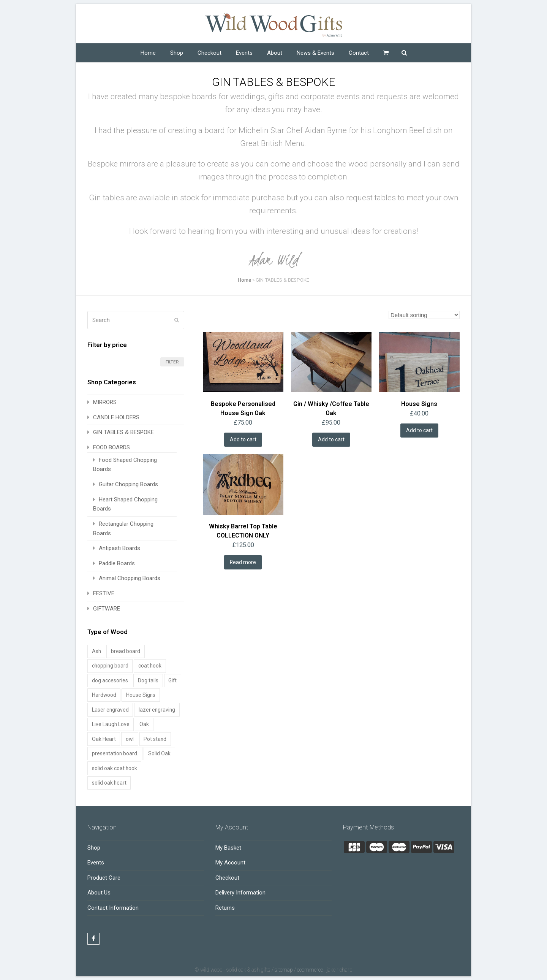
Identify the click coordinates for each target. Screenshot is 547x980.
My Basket (228, 848)
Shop (94, 848)
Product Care (104, 878)
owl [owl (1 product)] (130, 739)
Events (96, 863)
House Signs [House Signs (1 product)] (141, 695)
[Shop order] (424, 315)
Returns (225, 908)
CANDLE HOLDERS (116, 417)
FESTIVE (104, 593)
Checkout (227, 878)
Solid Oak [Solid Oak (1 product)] (159, 753)
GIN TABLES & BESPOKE (123, 432)
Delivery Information (240, 893)
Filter (172, 362)
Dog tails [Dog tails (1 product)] (148, 680)
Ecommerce (310, 970)
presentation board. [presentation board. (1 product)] (115, 753)
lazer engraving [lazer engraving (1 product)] (157, 710)
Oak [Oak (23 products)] (144, 724)
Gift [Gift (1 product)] (172, 680)
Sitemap (284, 970)
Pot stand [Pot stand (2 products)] (155, 739)
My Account (230, 863)
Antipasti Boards (119, 548)
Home (244, 280)
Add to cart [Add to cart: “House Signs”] (419, 430)
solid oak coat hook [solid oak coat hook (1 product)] (115, 768)
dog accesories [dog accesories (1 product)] (110, 680)
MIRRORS (105, 402)
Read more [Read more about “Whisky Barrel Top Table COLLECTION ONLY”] (243, 562)
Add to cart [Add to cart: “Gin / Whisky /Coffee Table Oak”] (331, 439)
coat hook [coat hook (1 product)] (150, 666)
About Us (99, 893)
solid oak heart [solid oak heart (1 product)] (109, 783)
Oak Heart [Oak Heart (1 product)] (104, 739)
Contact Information (113, 908)
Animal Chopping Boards (130, 578)
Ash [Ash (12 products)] (96, 651)
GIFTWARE (107, 609)
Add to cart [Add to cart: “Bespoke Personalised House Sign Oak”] (243, 439)
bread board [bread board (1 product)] (126, 651)
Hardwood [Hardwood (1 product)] (104, 695)
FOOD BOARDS (111, 447)
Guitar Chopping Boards (128, 484)
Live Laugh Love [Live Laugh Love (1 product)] (111, 724)
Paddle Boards (117, 563)
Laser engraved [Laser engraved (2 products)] (110, 710)
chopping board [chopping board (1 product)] (110, 666)
